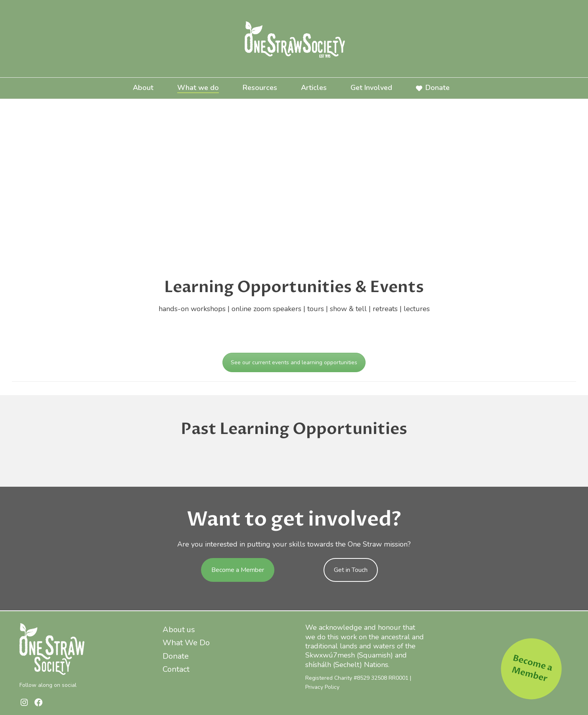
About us (179, 630)
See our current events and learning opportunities (294, 362)
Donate (433, 88)
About (143, 88)
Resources (260, 88)
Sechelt (347, 665)
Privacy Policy (322, 687)
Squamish (375, 655)
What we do (198, 88)
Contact (176, 669)
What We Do (186, 643)
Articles (314, 88)
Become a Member (238, 570)
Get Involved (371, 88)
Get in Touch (351, 570)
